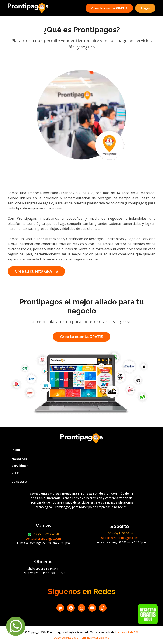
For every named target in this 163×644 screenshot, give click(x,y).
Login (145, 8)
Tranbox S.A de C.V (126, 632)
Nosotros (19, 459)
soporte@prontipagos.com (120, 538)
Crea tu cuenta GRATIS (109, 8)
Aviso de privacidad (66, 638)
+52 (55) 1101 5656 (120, 533)
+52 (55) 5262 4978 (43, 534)
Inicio (16, 450)
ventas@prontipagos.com (43, 539)
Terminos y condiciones (95, 638)
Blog (15, 473)
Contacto (19, 481)
